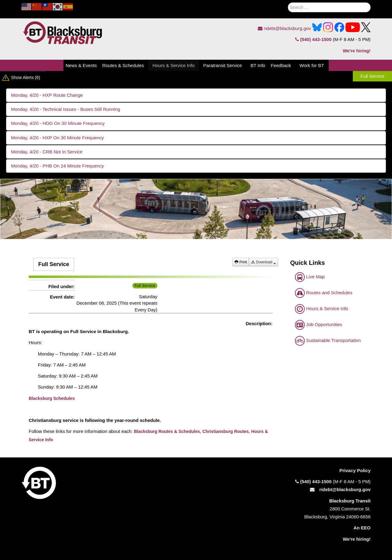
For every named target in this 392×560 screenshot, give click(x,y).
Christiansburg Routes (226, 431)
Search (281, 6)
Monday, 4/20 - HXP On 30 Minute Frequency (57, 138)
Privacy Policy (355, 470)
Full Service (372, 76)
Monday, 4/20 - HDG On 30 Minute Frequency (58, 123)
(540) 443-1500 (313, 39)
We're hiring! (357, 51)
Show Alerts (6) (26, 77)
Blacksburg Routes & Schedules (167, 431)
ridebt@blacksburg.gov (284, 28)
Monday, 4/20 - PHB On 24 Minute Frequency (57, 166)
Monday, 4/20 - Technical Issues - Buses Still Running (66, 109)
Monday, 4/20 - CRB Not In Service (47, 152)
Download (263, 262)
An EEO (362, 528)
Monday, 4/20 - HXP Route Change (47, 95)
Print (241, 262)
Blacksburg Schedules (52, 398)
